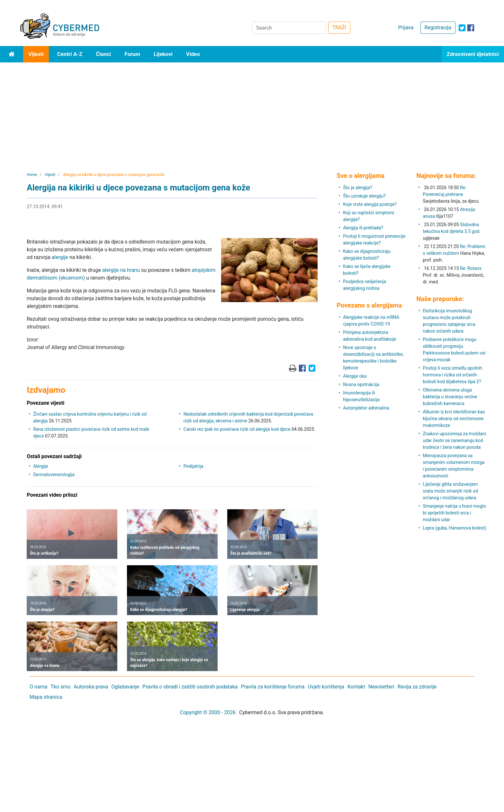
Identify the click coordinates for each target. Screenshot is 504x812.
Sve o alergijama (360, 176)
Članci (103, 54)
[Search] (289, 28)
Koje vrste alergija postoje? (370, 204)
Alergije (41, 466)
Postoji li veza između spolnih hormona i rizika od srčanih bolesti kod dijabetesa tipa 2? (452, 375)
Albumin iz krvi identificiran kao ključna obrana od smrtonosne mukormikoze (454, 419)
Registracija (438, 28)
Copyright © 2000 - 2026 (208, 712)
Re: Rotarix (471, 268)
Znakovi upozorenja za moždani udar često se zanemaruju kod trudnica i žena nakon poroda (454, 440)
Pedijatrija (194, 466)
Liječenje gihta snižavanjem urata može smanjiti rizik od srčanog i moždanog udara (450, 491)
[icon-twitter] (462, 28)
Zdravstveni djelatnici (473, 54)
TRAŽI (339, 28)
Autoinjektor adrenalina (366, 408)
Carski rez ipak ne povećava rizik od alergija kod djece (237, 429)
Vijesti (36, 54)
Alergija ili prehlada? (363, 228)
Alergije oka (355, 376)
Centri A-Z (70, 54)
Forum (132, 54)
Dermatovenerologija (54, 475)
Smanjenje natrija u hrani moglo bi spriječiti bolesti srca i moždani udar (454, 513)
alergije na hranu (121, 270)
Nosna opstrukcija (361, 384)
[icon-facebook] (471, 28)
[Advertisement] (252, 111)
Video (193, 54)
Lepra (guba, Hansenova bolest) (454, 528)
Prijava (406, 28)
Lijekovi (163, 54)
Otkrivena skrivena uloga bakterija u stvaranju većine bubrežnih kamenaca (450, 397)
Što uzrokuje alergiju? (364, 196)
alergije (60, 257)
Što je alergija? (357, 188)
